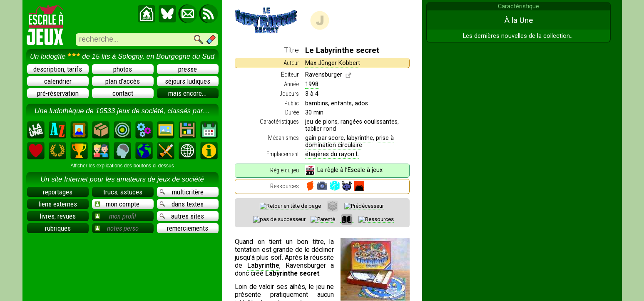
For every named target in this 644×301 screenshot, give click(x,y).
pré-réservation (58, 93)
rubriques (58, 228)
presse (188, 69)
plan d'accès (123, 81)
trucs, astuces (123, 192)
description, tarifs (58, 69)
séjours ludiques (188, 81)
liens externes (58, 204)
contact (123, 93)
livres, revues (58, 216)
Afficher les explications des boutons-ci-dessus (122, 166)
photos (123, 69)
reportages (58, 192)
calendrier (58, 81)
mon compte (117, 204)
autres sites (182, 216)
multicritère (182, 192)
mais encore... (188, 93)
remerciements (188, 228)
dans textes (182, 204)
